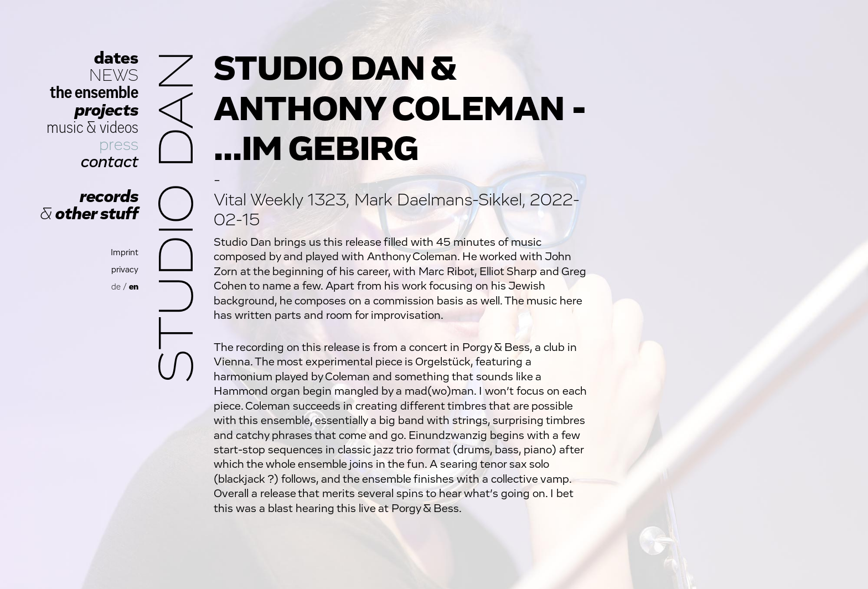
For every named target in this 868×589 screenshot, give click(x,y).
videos (119, 128)
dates (116, 58)
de (116, 287)
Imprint (125, 253)
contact (110, 162)
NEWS (114, 76)
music (65, 128)
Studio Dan (178, 217)
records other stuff (89, 205)
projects (107, 110)
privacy (125, 270)
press (119, 145)
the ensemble (94, 93)
